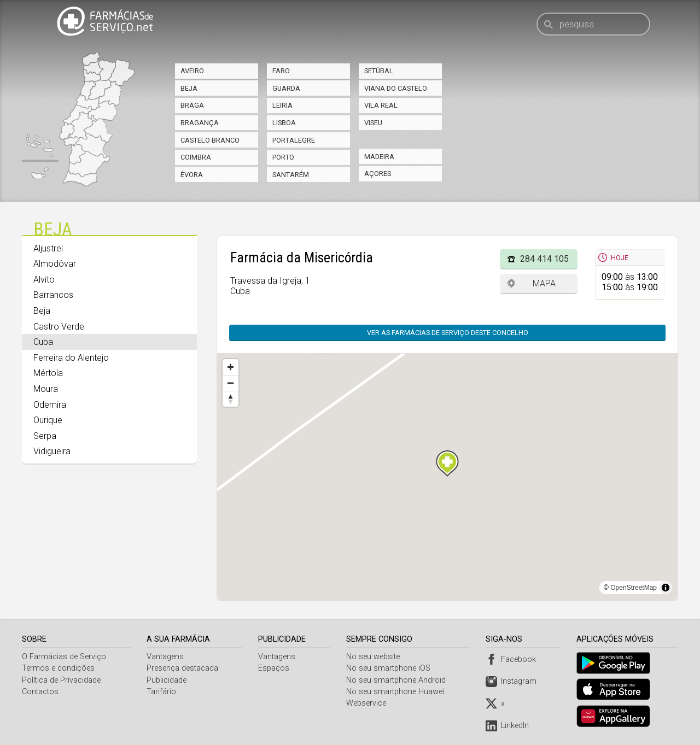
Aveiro (192, 71)
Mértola (48, 373)
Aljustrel (48, 248)
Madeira (379, 157)
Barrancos (53, 295)
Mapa (544, 283)
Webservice (368, 703)
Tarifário (162, 692)
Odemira (50, 405)
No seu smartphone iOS (390, 668)
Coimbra (196, 157)
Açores (378, 174)
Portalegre (294, 140)
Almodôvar (55, 264)
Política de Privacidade (61, 680)
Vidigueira (52, 451)
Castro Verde (59, 327)
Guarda (286, 88)
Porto (283, 157)
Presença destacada (183, 668)
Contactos (40, 692)
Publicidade (167, 680)
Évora (192, 175)
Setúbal (379, 71)
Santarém (291, 175)
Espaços (275, 668)
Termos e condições (58, 668)
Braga (192, 105)
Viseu (373, 123)
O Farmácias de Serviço (64, 657)
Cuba (43, 342)
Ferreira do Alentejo (71, 358)
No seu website (375, 657)
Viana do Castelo (396, 88)
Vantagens (166, 657)
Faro (281, 71)
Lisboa (284, 123)
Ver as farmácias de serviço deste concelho (448, 333)
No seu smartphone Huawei (397, 692)
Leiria (282, 105)
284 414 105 (544, 259)
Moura (46, 389)
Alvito (44, 280)
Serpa (45, 436)
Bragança (200, 123)
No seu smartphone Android (398, 680)
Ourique (48, 420)
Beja (189, 88)
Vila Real (381, 105)
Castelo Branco (210, 140)
